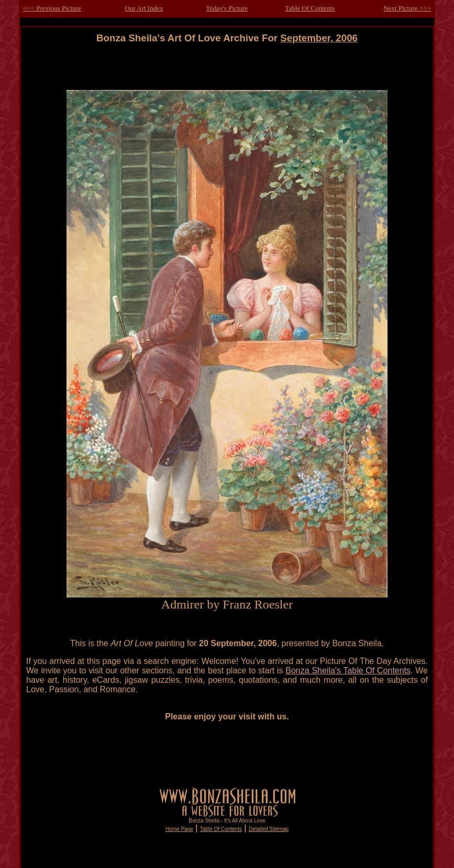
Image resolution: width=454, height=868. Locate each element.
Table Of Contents (310, 8)
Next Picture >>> (407, 8)
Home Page (179, 829)
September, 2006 (319, 38)
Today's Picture (227, 8)
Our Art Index (144, 8)
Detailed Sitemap (269, 829)
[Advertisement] (227, 67)
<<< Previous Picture (52, 8)
